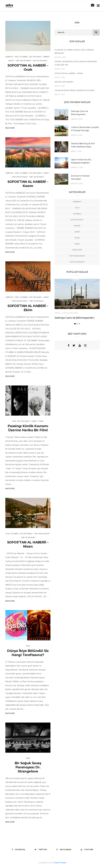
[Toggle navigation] (98, 6)
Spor (77, 238)
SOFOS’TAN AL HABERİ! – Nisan (28, 544)
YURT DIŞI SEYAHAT (23, 61)
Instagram (64, 850)
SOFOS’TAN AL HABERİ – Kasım (28, 184)
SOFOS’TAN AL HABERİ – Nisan (69, 73)
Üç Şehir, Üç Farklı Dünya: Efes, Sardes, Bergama (74, 51)
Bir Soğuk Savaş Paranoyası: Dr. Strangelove (28, 767)
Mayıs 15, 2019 (77, 184)
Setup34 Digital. (60, 863)
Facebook (18, 850)
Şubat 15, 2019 (77, 168)
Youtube (87, 850)
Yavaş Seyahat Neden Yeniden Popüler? (75, 90)
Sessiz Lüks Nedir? (64, 82)
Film (17, 57)
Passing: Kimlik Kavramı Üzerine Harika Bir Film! (28, 428)
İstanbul (24, 57)
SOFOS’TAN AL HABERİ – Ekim (28, 308)
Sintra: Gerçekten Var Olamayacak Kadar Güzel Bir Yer (76, 63)
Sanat (11, 61)
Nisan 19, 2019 (77, 119)
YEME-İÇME (77, 250)
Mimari (46, 57)
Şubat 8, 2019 (77, 135)
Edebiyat (10, 57)
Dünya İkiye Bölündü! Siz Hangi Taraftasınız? (28, 653)
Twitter (41, 850)
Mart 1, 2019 (76, 151)
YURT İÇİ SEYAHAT (40, 61)
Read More (10, 128)
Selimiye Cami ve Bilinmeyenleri (74, 318)
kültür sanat (36, 57)
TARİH (41, 421)
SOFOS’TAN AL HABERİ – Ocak (28, 67)
